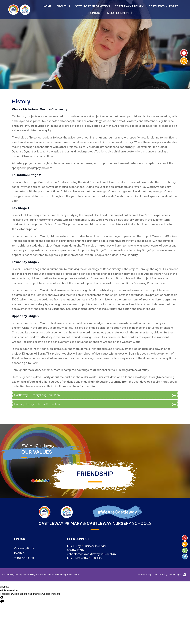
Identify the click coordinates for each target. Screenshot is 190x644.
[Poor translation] (2, 599)
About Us (63, 6)
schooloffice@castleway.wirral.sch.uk (92, 554)
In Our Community (120, 13)
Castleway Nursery (163, 6)
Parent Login (175, 574)
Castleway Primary (129, 6)
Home (47, 6)
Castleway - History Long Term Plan (37, 395)
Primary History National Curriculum (37, 404)
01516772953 (76, 550)
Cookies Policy (160, 574)
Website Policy (144, 574)
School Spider (73, 574)
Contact (95, 13)
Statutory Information (92, 6)
